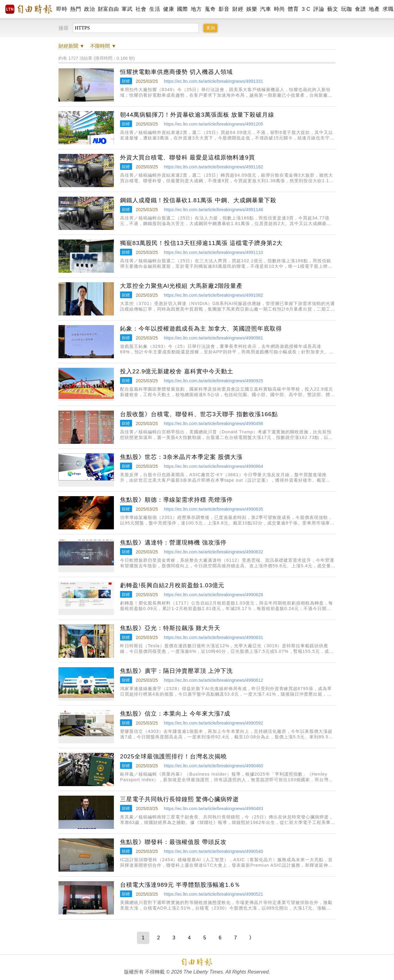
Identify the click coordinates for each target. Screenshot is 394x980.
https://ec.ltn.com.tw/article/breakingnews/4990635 (213, 509)
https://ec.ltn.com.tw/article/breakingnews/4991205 (213, 124)
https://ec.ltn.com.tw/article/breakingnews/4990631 (213, 637)
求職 (388, 9)
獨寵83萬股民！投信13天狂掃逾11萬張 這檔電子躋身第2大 (201, 243)
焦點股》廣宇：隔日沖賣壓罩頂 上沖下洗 (176, 671)
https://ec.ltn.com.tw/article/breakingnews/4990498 (213, 424)
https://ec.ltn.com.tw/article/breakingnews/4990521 (213, 894)
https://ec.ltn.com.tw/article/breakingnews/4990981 (213, 338)
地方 (196, 9)
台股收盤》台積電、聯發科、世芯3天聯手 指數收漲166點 (199, 414)
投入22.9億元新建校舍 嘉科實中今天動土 (177, 371)
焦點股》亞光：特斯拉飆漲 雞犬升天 (170, 628)
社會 (141, 9)
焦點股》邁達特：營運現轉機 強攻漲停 (173, 542)
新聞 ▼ (71, 46)
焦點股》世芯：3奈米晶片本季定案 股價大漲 (181, 457)
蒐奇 (210, 9)
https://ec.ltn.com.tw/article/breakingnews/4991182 (213, 167)
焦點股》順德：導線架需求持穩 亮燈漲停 (176, 500)
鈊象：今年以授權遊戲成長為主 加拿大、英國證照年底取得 (201, 329)
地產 (374, 9)
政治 (89, 9)
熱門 (76, 9)
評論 (319, 9)
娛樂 (252, 9)
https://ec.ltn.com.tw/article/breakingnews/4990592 (213, 723)
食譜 (360, 9)
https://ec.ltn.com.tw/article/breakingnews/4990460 (213, 766)
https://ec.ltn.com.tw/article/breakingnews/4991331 (213, 81)
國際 (182, 9)
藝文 (333, 9)
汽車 (265, 9)
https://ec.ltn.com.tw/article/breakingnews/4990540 (213, 851)
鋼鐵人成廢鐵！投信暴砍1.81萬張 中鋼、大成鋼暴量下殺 (198, 200)
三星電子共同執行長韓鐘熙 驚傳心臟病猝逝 (179, 799)
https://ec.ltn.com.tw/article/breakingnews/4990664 (213, 466)
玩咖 (346, 9)
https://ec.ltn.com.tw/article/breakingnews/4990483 (213, 809)
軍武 (127, 9)
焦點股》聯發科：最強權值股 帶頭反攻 (173, 842)
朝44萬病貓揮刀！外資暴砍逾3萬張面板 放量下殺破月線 (197, 115)
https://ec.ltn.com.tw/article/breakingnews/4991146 (213, 210)
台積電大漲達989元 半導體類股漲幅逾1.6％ (180, 885)
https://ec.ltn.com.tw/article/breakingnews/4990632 (213, 552)
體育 (293, 9)
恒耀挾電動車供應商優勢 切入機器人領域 (176, 72)
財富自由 (108, 9)
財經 (238, 9)
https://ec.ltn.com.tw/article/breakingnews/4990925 (213, 381)
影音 (224, 9)
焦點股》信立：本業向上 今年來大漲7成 (175, 714)
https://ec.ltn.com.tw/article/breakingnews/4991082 (213, 295)
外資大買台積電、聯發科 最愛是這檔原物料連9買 (187, 157)
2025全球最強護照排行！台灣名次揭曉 (173, 756)
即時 (62, 9)
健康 (169, 9)
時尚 (279, 9)
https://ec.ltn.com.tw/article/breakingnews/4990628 (213, 595)
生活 (155, 9)
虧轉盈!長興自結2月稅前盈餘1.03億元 (172, 585)
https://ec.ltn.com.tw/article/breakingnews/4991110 (213, 252)
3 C (306, 9)
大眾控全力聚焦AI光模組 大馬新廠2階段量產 (181, 286)
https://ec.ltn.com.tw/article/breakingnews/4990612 (213, 680)
